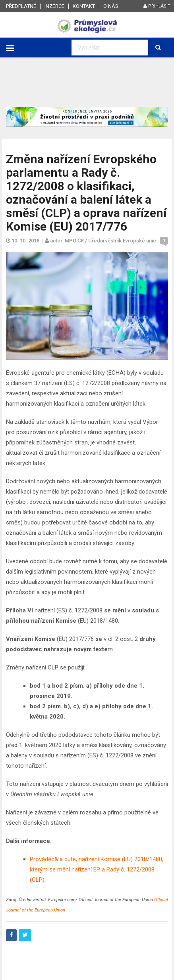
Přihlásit (157, 6)
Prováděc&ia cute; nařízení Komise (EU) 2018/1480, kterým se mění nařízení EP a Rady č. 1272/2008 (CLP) (97, 869)
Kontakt (84, 6)
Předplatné (21, 6)
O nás (111, 6)
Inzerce (54, 6)
